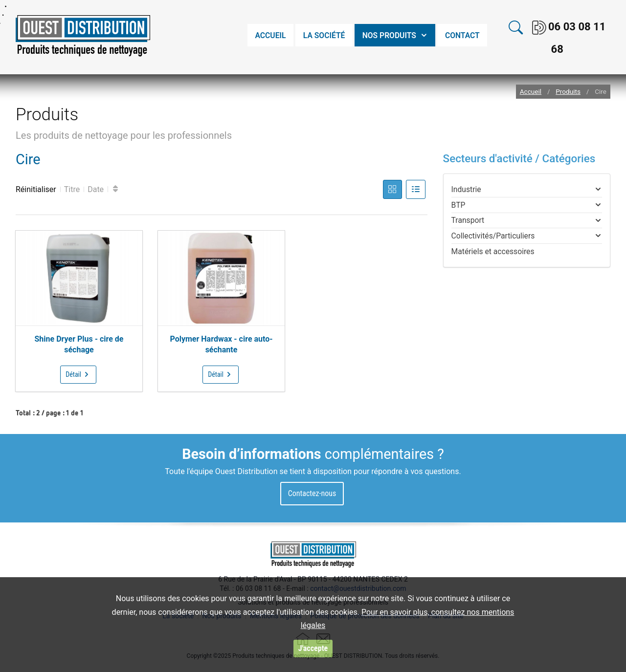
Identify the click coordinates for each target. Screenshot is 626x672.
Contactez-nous (312, 493)
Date (96, 189)
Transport (468, 220)
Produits (568, 92)
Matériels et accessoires (493, 251)
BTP (458, 205)
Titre (72, 189)
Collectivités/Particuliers (493, 236)
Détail (78, 374)
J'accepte (313, 648)
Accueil (531, 92)
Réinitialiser (36, 189)
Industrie (466, 189)
